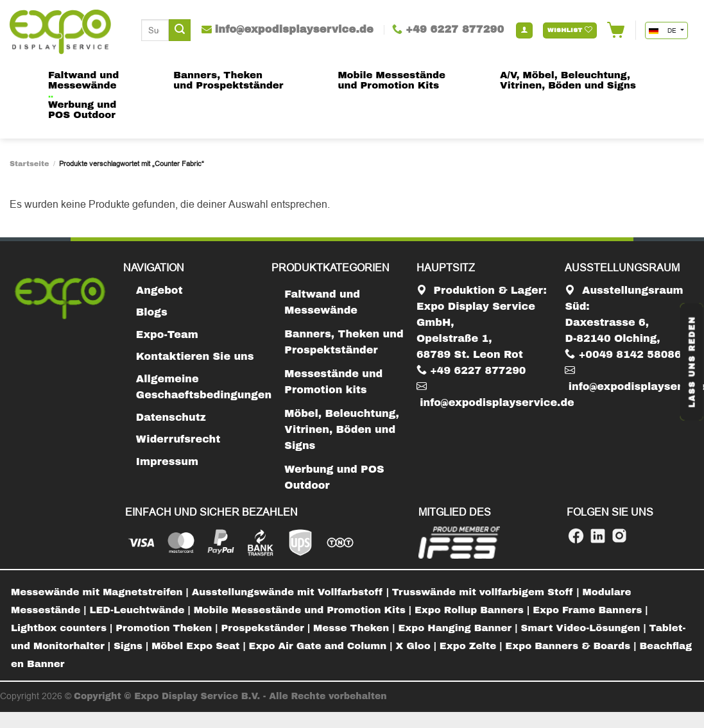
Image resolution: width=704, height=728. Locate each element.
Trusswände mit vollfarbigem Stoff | (487, 592)
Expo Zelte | (473, 646)
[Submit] (180, 30)
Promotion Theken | (168, 628)
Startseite (29, 164)
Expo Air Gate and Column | (322, 646)
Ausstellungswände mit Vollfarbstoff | (292, 592)
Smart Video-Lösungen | (585, 628)
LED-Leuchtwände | (142, 610)
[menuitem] (101, 593)
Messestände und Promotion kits (333, 382)
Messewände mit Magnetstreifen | (101, 592)
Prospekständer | (268, 628)
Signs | (133, 646)
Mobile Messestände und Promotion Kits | (304, 610)
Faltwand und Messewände (322, 302)
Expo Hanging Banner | (460, 628)
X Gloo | (418, 646)
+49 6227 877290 (471, 370)
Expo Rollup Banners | (474, 610)
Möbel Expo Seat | (200, 646)
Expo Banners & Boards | (572, 646)
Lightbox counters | (63, 628)
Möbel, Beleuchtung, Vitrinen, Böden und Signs (341, 429)
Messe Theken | (356, 628)
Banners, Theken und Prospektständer (344, 342)
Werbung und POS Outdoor (334, 477)
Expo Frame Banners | (590, 610)
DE (664, 30)
